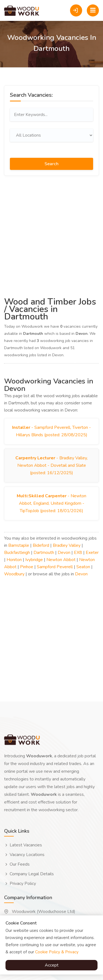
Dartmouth (44, 553)
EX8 (78, 553)
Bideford (41, 545)
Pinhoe (27, 567)
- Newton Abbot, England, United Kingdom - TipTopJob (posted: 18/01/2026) (51, 503)
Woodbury (14, 574)
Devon (64, 553)
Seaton (83, 567)
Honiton (14, 560)
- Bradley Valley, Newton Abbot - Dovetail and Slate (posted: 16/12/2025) (51, 465)
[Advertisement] (51, 235)
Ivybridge (34, 560)
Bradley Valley (67, 545)
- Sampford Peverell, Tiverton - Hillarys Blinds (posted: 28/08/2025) (51, 431)
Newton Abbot (61, 560)
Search (51, 164)
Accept (52, 965)
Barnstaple (19, 545)
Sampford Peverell (55, 567)
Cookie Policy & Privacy (57, 952)
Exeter (92, 553)
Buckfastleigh (17, 553)
